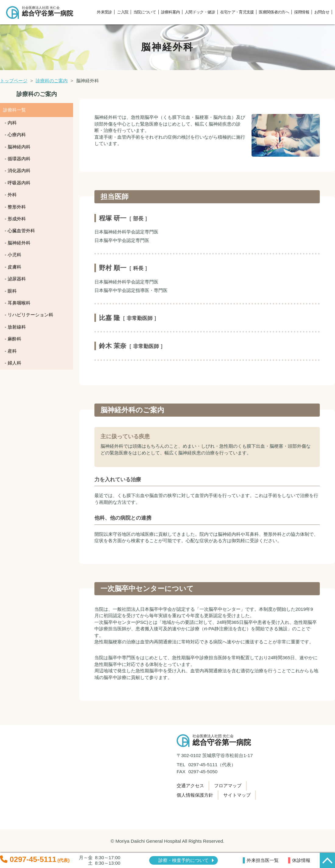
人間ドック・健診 (200, 12)
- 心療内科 (15, 135)
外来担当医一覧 (263, 860)
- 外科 (11, 195)
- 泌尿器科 (15, 279)
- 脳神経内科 (17, 147)
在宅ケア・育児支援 (237, 12)
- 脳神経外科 (17, 243)
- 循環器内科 (17, 159)
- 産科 (11, 351)
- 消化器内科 (17, 171)
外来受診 (104, 12)
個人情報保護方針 (195, 795)
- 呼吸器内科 (17, 183)
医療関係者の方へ (274, 12)
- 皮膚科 (13, 267)
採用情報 (302, 12)
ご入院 (123, 12)
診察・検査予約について (183, 860)
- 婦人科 (13, 363)
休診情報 (301, 860)
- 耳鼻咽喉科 (17, 303)
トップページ (14, 81)
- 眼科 (11, 291)
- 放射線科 (15, 327)
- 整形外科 (15, 207)
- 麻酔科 (13, 339)
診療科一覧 (14, 110)
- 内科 (11, 123)
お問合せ (322, 12)
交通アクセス (190, 786)
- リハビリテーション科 (29, 315)
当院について (145, 12)
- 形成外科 (15, 219)
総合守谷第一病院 (50, 11)
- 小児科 (13, 255)
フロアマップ (228, 786)
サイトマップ (237, 795)
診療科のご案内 (52, 81)
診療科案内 (171, 12)
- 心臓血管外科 (20, 231)
